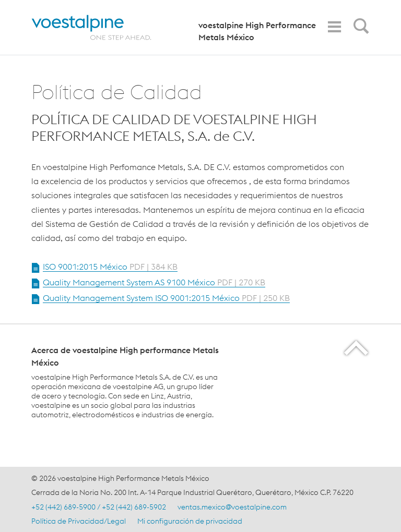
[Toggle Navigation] (334, 27)
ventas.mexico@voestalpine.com (232, 507)
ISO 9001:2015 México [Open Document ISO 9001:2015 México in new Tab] (110, 267)
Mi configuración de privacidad (190, 521)
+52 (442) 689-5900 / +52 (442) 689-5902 (99, 507)
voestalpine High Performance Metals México (257, 31)
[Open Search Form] (359, 29)
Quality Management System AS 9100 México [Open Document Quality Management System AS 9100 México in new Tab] (154, 282)
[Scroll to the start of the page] (357, 348)
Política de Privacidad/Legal (79, 521)
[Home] (101, 27)
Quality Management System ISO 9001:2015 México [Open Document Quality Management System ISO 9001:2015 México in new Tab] (166, 298)
